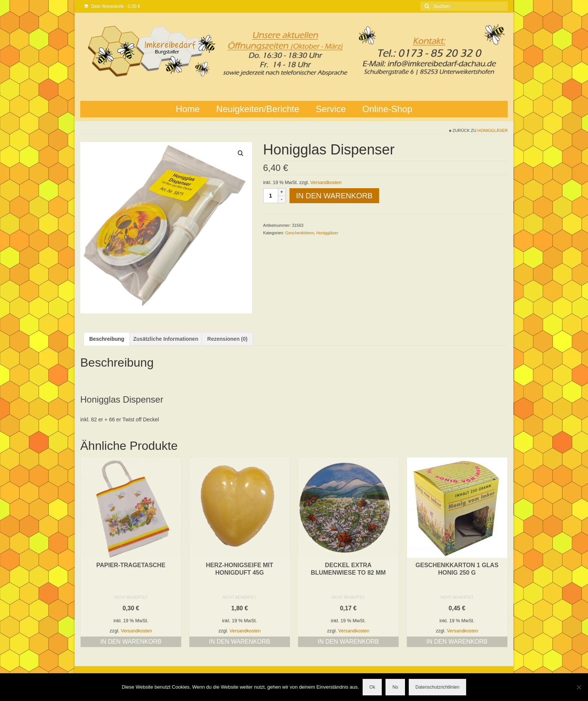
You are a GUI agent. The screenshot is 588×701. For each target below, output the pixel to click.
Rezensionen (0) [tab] (227, 339)
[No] (579, 687)
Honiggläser (493, 130)
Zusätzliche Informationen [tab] (166, 339)
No (395, 687)
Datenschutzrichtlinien (437, 687)
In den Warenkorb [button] (131, 642)
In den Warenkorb (334, 196)
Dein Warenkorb (112, 6)
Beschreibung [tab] (107, 339)
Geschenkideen (300, 233)
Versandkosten (326, 183)
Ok (372, 687)
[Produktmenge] (271, 196)
